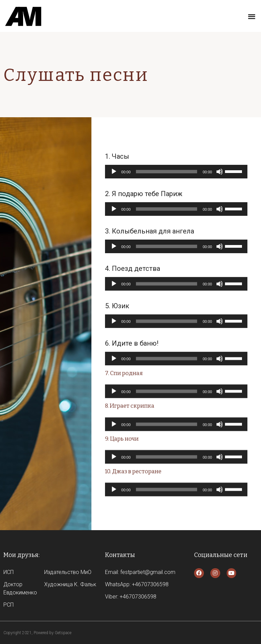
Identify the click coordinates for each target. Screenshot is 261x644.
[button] (252, 16)
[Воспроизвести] (114, 173)
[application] (176, 173)
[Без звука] (220, 173)
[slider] (167, 173)
